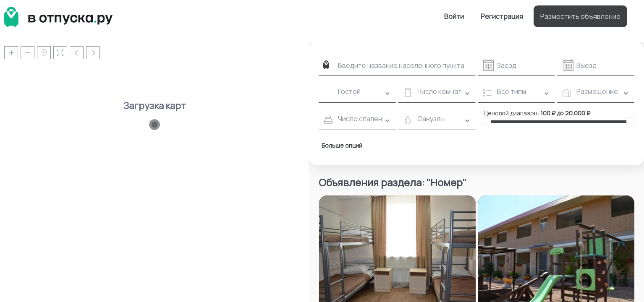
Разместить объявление (580, 16)
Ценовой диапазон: (511, 113)
